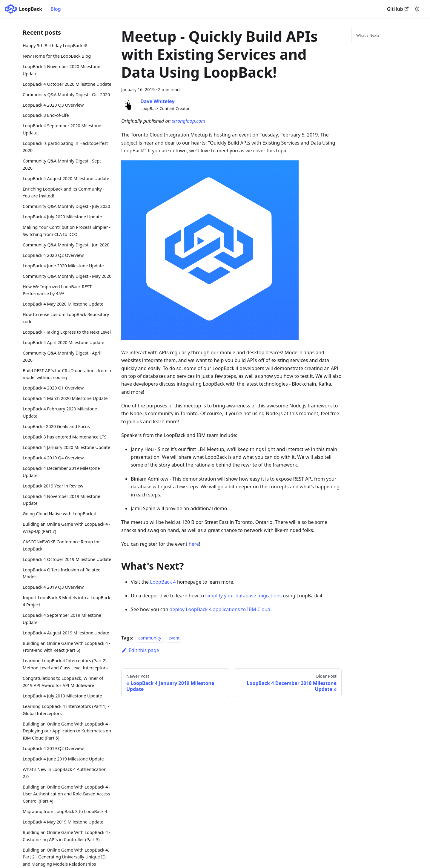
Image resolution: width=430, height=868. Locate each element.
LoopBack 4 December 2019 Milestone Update (61, 472)
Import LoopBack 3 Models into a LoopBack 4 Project (66, 601)
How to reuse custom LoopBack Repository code (66, 318)
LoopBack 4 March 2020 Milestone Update (65, 398)
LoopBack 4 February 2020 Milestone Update (60, 412)
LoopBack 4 (163, 582)
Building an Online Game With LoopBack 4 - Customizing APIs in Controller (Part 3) (67, 836)
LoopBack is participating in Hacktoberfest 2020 (65, 147)
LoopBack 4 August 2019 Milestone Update (66, 633)
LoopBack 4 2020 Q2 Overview (53, 255)
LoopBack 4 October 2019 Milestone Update (67, 559)
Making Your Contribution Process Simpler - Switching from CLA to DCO (67, 231)
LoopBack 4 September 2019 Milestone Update (62, 619)
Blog (56, 9)
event (174, 638)
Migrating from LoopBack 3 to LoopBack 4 (65, 811)
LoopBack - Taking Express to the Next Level (67, 332)
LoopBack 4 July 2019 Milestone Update (62, 696)
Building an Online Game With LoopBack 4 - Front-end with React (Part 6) (67, 647)
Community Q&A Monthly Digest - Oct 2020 (66, 95)
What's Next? (368, 35)
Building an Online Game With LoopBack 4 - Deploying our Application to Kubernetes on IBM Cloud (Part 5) (67, 731)
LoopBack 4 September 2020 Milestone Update (62, 129)
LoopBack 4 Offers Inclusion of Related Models (62, 573)
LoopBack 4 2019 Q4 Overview (53, 458)
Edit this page (140, 650)
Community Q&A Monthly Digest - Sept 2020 (62, 164)
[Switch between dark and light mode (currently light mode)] (417, 9)
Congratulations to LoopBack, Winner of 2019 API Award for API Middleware (63, 682)
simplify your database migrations (243, 596)
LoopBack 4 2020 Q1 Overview (53, 388)
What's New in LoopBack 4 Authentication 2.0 (65, 773)
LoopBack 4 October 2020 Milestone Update (67, 84)
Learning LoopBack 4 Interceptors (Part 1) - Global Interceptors (66, 710)
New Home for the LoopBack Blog (57, 56)
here (194, 544)
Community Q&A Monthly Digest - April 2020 (62, 356)
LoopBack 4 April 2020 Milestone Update (63, 342)
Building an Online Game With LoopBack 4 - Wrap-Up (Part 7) (67, 528)
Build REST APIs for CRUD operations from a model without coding (67, 374)
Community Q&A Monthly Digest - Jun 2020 (66, 245)
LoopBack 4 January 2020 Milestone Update (66, 447)
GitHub (398, 9)
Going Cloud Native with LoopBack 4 (59, 514)
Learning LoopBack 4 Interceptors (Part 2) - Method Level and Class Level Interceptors (66, 664)
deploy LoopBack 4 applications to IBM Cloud (220, 609)
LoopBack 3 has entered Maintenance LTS (65, 437)
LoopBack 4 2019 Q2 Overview (53, 748)
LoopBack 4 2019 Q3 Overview (53, 587)
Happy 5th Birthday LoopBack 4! (55, 46)
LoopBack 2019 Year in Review (53, 486)
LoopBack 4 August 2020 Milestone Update (66, 178)
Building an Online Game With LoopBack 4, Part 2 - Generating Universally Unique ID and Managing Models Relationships (66, 857)
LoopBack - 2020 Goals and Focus (56, 426)
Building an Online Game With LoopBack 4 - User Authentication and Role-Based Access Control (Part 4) (67, 794)
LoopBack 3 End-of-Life (46, 115)
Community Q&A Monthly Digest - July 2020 (66, 206)
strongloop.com (189, 121)
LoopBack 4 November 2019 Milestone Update (62, 500)
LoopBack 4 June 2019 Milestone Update (63, 759)
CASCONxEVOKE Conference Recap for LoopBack (61, 545)
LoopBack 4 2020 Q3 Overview (53, 105)
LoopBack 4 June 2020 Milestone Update (63, 266)
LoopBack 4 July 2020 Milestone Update (62, 217)
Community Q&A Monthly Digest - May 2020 (67, 276)
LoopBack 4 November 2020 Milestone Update (62, 70)
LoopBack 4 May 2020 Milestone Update (63, 304)
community (150, 638)
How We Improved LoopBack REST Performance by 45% (57, 290)
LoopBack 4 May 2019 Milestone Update (63, 822)
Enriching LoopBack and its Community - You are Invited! (63, 193)
